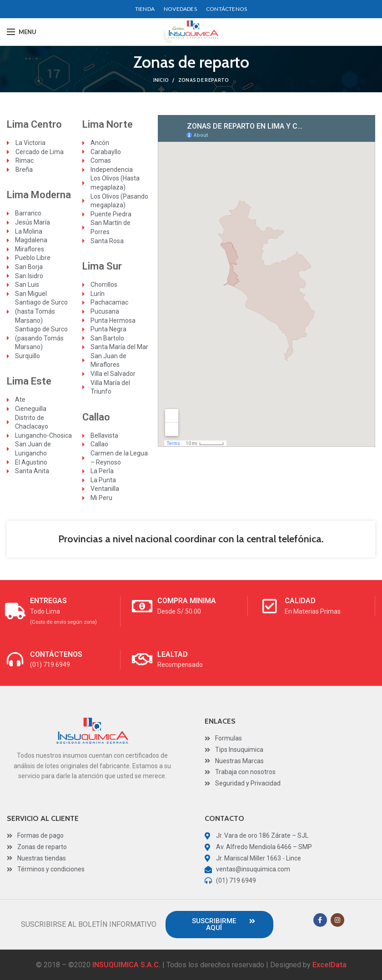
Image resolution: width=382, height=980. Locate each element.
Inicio (161, 80)
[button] (219, 925)
